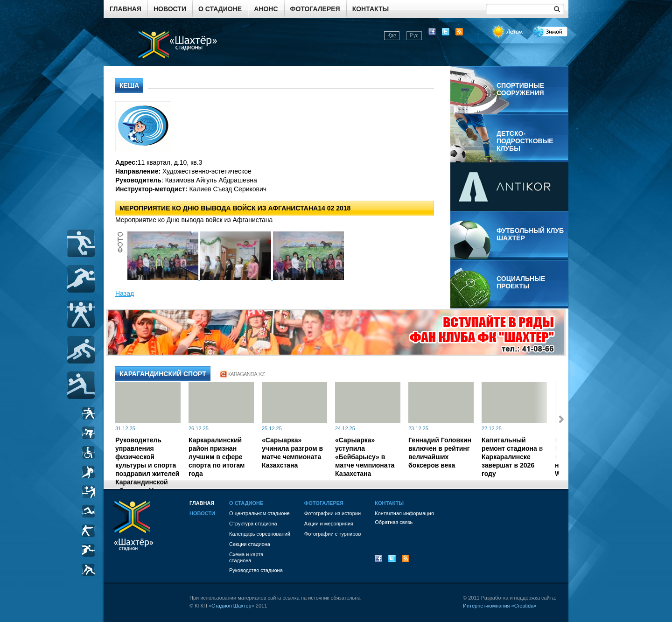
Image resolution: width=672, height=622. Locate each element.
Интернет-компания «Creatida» (500, 606)
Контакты (371, 9)
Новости (170, 9)
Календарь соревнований (260, 534)
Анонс (266, 9)
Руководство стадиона (256, 570)
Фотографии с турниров (332, 534)
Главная (126, 9)
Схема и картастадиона (246, 557)
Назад (125, 294)
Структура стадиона (253, 524)
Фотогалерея (315, 9)
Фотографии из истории (332, 513)
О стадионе (220, 9)
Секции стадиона (250, 544)
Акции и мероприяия (329, 524)
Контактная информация (404, 513)
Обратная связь (394, 522)
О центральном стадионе (259, 513)
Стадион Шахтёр (231, 606)
